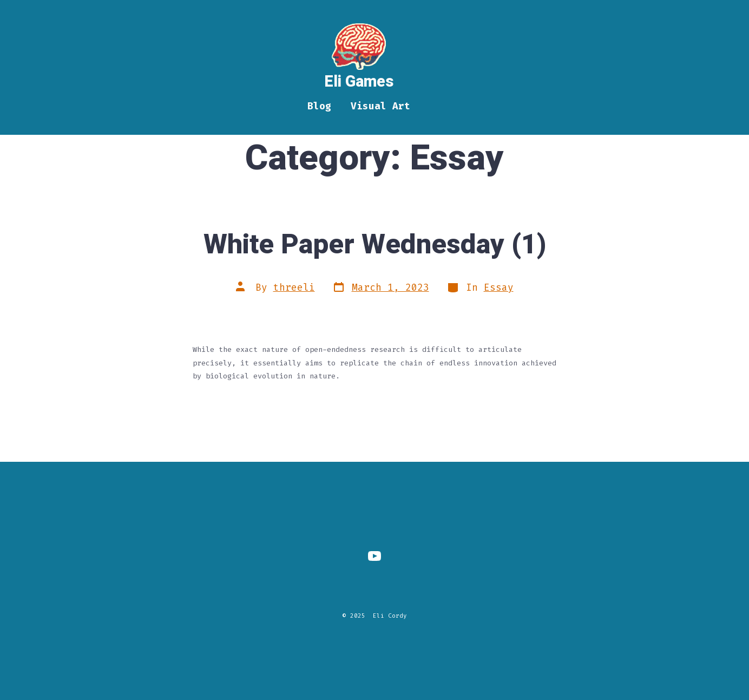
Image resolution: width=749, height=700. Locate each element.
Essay (499, 288)
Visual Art (380, 106)
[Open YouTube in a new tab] (374, 556)
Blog (319, 106)
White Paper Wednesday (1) (375, 245)
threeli (294, 288)
